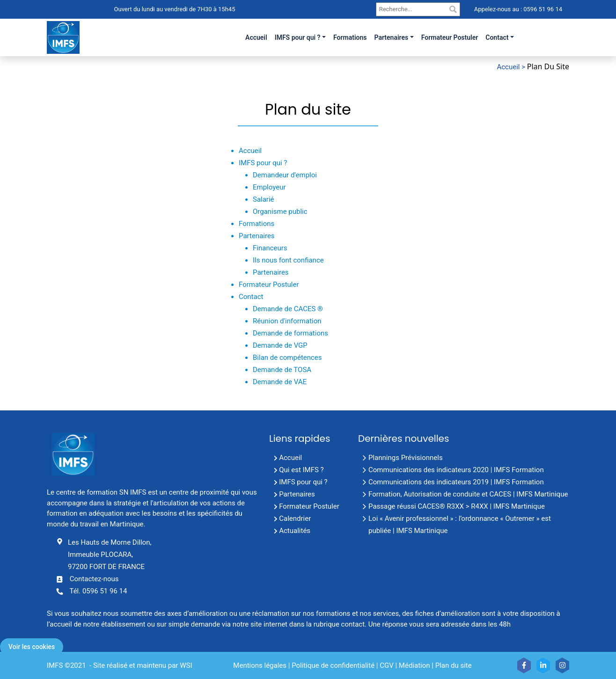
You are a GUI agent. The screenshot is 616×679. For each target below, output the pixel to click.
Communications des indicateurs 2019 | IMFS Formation (456, 482)
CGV (387, 665)
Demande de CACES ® (288, 309)
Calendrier (295, 518)
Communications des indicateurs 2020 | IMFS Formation (456, 470)
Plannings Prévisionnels (406, 458)
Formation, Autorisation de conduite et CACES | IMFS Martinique (468, 494)
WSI (186, 665)
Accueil (250, 151)
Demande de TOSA (282, 370)
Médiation (414, 665)
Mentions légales (260, 665)
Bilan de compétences (287, 358)
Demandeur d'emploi (285, 175)
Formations (257, 224)
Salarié (264, 199)
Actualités (295, 531)
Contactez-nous (94, 579)
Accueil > (512, 67)
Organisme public (280, 212)
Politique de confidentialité (333, 665)
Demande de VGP (280, 345)
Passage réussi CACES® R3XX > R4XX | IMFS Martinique (457, 506)
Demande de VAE (280, 382)
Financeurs (270, 248)
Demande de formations (290, 333)
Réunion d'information (287, 321)
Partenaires (392, 37)
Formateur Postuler (269, 285)
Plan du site (454, 665)
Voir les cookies (32, 647)
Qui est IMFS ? (301, 470)
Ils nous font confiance (288, 260)
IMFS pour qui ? (298, 37)
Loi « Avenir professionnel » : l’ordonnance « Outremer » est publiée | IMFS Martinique (460, 525)
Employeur (269, 187)
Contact (497, 37)
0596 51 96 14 (542, 9)
